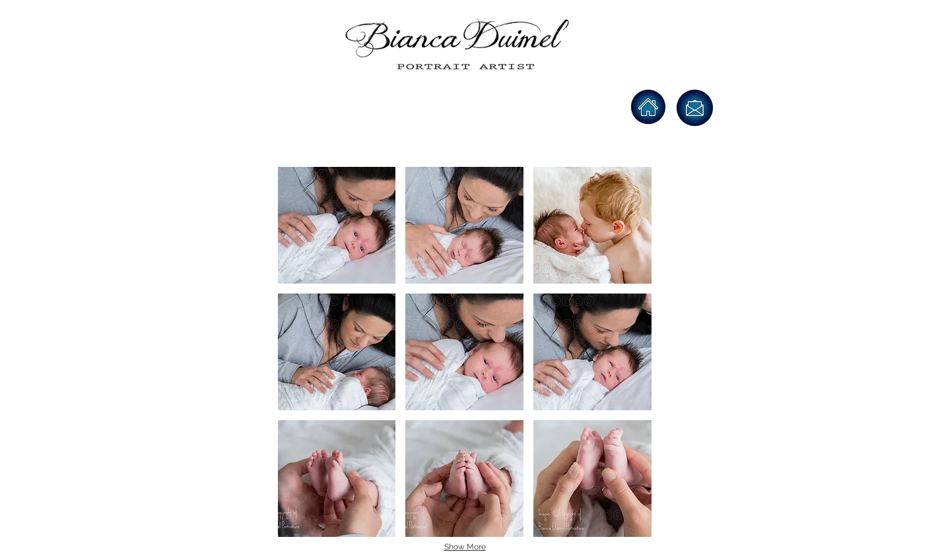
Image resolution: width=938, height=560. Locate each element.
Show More (465, 547)
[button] (337, 225)
